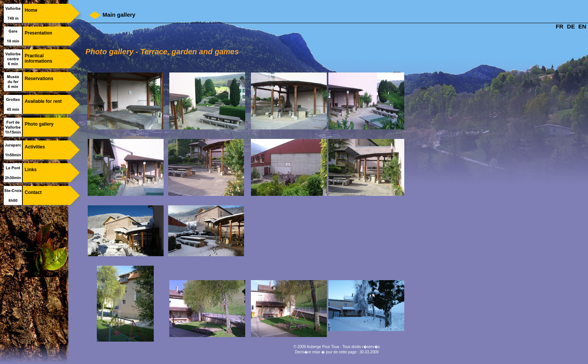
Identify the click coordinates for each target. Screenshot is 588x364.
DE (571, 26)
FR (560, 26)
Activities (35, 147)
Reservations (39, 79)
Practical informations (39, 58)
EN (582, 26)
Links (31, 170)
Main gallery (119, 15)
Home (31, 10)
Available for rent (43, 101)
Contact (33, 192)
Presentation (39, 33)
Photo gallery (39, 124)
